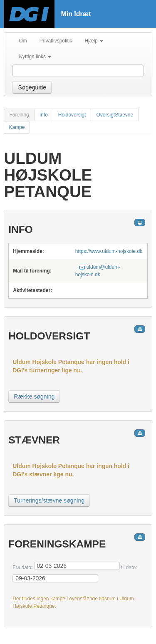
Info (44, 115)
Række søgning (34, 396)
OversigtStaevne (115, 115)
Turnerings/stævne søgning (49, 500)
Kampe (17, 127)
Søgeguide (32, 87)
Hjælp (94, 41)
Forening (19, 115)
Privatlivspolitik (56, 41)
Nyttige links (35, 57)
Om (23, 41)
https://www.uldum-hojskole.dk (109, 251)
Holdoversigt (72, 115)
